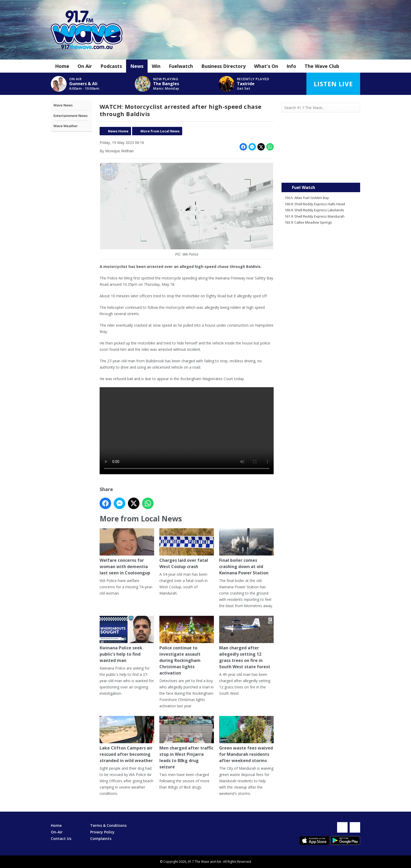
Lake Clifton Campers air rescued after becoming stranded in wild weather (127, 740)
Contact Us (61, 839)
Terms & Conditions (108, 825)
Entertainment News (71, 116)
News (137, 66)
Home (62, 66)
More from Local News (160, 131)
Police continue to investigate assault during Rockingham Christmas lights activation (187, 646)
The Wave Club (322, 66)
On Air (85, 66)
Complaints (101, 839)
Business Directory (223, 66)
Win (156, 66)
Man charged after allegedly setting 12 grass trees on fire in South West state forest (246, 643)
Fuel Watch (304, 187)
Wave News (63, 105)
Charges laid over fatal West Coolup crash (187, 549)
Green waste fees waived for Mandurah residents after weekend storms (246, 740)
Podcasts (111, 66)
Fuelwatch (181, 66)
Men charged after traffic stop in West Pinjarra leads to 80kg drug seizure (187, 743)
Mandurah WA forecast (321, 172)
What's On (266, 66)
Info (291, 66)
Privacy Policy (102, 832)
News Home (118, 131)
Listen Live (333, 84)
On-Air (57, 832)
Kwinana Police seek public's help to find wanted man (127, 640)
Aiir (219, 862)
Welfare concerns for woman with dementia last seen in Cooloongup (127, 552)
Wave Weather (66, 126)
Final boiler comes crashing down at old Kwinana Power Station (246, 552)
